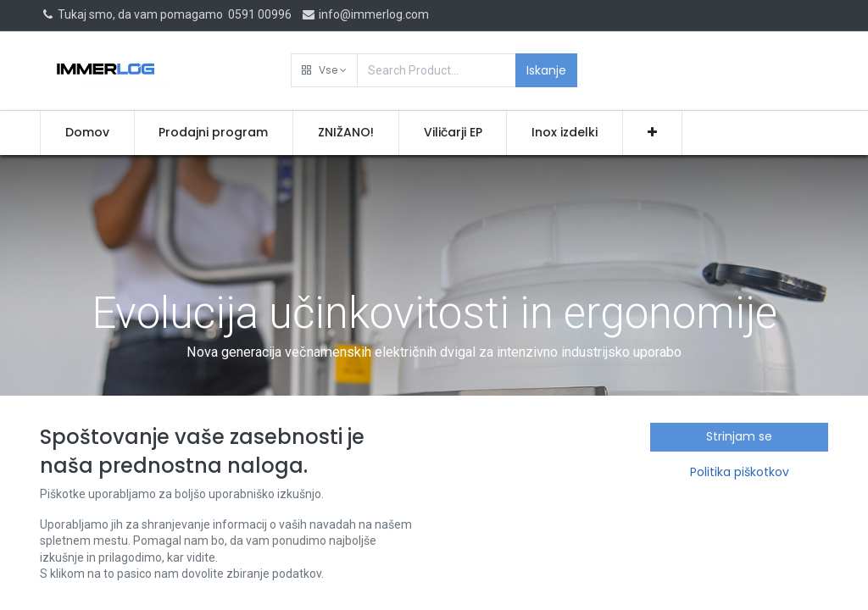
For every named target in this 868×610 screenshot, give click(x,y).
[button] (324, 70)
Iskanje (546, 70)
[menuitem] (87, 133)
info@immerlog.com (365, 14)
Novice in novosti (173, 518)
